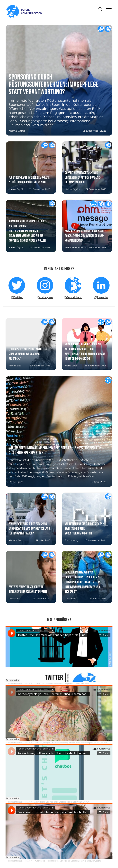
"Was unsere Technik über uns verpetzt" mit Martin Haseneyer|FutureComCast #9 (68, 861)
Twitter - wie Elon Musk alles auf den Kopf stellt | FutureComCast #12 (63, 684)
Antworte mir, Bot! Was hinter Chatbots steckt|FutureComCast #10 (61, 802)
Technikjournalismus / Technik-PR (19, 684)
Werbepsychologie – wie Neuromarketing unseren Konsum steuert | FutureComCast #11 (71, 743)
